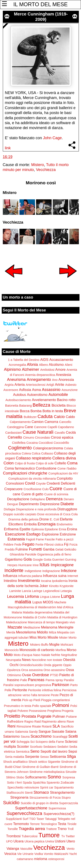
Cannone (40, 427)
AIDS (44, 360)
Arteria (20, 384)
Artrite (60, 384)
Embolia (30, 524)
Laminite (15, 591)
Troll (71, 829)
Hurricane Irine (29, 565)
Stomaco (41, 792)
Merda (11, 632)
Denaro (69, 499)
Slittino (11, 777)
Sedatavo (50, 747)
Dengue (13, 504)
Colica (36, 453)
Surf (25, 819)
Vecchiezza (46, 170)
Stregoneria (19, 797)
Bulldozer (30, 417)
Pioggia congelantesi (55, 700)
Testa (62, 824)
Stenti (29, 793)
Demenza (54, 499)
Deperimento (29, 504)
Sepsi (73, 751)
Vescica (10, 854)
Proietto (12, 716)
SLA (56, 726)
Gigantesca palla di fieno (54, 554)
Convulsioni (15, 483)
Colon (9, 463)
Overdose (41, 675)
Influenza (10, 576)
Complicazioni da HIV (63, 473)
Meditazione (32, 627)
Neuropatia (13, 660)
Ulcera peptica (35, 841)
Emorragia (47, 524)
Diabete (67, 504)
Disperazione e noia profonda (36, 509)
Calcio (59, 417)
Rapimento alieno (54, 722)
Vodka (39, 854)
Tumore (49, 835)
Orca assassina (32, 670)
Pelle (8, 690)
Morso (72, 650)
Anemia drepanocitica (40, 375)
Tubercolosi (30, 836)
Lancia (26, 591)
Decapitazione (18, 499)
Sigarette (54, 762)
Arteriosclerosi (36, 385)
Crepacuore (13, 489)
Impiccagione (62, 565)
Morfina (61, 650)
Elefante (66, 519)
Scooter (23, 746)
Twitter (70, 836)
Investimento (29, 581)
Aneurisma (16, 380)
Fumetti (35, 549)
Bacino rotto (66, 400)
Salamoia (22, 732)
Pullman (59, 716)
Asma (36, 390)
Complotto (65, 478)
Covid (30, 483)
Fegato (28, 544)
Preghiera (54, 711)
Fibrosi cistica (54, 545)
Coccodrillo (61, 443)
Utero (71, 841)
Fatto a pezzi (65, 539)
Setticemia (58, 757)
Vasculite (26, 849)
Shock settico (38, 762)
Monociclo (12, 650)
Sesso (44, 757)
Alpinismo (12, 369)
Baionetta (12, 406)
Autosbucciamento (18, 400)
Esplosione (50, 534)
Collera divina (64, 458)
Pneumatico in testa (17, 706)
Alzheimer (30, 369)
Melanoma (49, 627)
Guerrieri (58, 560)
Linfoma (32, 596)
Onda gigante (53, 665)
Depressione (50, 504)
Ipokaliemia (60, 581)
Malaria (17, 612)
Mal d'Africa (65, 607)
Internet (73, 576)
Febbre (9, 545)
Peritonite (20, 690)
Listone (55, 597)
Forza (73, 545)
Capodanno (66, 427)
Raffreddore (15, 722)
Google (38, 560)
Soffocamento (36, 777)
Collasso (47, 453)
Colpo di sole (45, 463)
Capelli (52, 427)
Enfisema (11, 529)
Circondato (43, 438)
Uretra (50, 841)
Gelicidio (70, 549)
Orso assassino (54, 670)
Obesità (69, 660)
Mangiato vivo (65, 622)
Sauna (25, 737)
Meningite (66, 627)
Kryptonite (67, 586)
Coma (72, 463)
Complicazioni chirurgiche (25, 473)
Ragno (29, 722)
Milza (52, 632)
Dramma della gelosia (23, 519)
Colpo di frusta (25, 463)
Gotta (47, 560)
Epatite (25, 529)
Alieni (69, 365)
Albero (43, 365)
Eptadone (51, 529)
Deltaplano (38, 499)
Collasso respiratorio (33, 458)
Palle (24, 680)
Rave (70, 722)
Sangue (45, 731)
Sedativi (63, 747)
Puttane (71, 717)
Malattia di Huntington (62, 617)
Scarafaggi (60, 737)
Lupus (37, 602)
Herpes (12, 565)
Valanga (13, 848)
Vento (71, 849)
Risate (37, 726)
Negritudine (69, 655)
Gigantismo (14, 559)
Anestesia (63, 375)
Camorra (51, 422)
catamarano (25, 859)
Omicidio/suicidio (31, 665)
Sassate (58, 731)
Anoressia (66, 380)
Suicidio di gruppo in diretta (40, 803)
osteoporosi (56, 859)
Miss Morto (38, 637)
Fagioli (30, 539)
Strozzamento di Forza (45, 798)
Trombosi (13, 836)
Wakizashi (61, 854)
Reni (12, 726)
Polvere (23, 711)
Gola (28, 559)
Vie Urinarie (25, 854)
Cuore (56, 489)
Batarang (25, 406)
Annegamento (39, 380)
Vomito (49, 854)
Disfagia (10, 509)
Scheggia (23, 742)
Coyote (41, 484)
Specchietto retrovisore (23, 787)
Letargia (66, 591)
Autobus (20, 395)
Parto (74, 685)
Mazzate (15, 627)
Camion (38, 422)
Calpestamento (20, 422)
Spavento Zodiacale (60, 783)
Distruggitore (67, 509)
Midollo (42, 632)
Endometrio (65, 524)
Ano (55, 380)
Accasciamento (61, 360)
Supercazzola (69, 803)
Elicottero (16, 524)
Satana (71, 731)
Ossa (70, 670)
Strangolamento (62, 792)
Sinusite (71, 772)
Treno (62, 829)
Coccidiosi (46, 443)
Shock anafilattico (15, 762)
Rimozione (24, 726)
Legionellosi (51, 591)
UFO (9, 841)
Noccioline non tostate (47, 660)
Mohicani (67, 645)
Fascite (50, 539)
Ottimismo (14, 675)
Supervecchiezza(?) (59, 814)
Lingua (45, 597)
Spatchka (39, 783)
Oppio (67, 665)
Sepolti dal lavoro (54, 751)
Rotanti (47, 726)
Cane (29, 427)
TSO (32, 819)
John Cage (52, 138)
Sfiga (71, 757)
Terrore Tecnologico (43, 824)
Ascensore (11, 390)
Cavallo (60, 433)
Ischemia (32, 586)
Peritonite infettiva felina (45, 690)
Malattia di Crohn (35, 617)
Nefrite (56, 655)
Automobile (58, 395)
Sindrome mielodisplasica (47, 772)
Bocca (25, 411)
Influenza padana (30, 576)
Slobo (20, 777)
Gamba (49, 549)
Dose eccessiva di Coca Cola (57, 514)
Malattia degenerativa (38, 612)
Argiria (9, 385)
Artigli (50, 385)
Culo (45, 489)
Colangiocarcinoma (48, 448)
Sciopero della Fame (50, 742)
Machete (60, 602)
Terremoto (21, 824)
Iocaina (46, 581)
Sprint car (47, 787)
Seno (35, 751)
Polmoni (60, 705)
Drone (44, 519)
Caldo (70, 417)
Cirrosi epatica (62, 437)
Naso (37, 655)
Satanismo (11, 736)
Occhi (14, 665)
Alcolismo (56, 365)
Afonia (32, 365)
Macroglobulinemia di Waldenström (32, 607)
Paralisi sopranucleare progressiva (27, 685)
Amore (60, 369)
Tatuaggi (51, 819)
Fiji (66, 544)
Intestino (10, 581)
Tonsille (13, 829)
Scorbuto (36, 747)
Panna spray (54, 680)
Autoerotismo (37, 395)
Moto (8, 655)
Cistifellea (19, 443)
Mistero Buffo (39, 645)
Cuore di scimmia (56, 494)
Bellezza (41, 405)
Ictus (44, 565)
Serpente (32, 757)
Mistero (38, 165)
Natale (46, 655)
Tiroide (72, 824)
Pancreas (36, 680)
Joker (44, 586)
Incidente (14, 570)
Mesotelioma (26, 632)
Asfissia (25, 390)
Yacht (73, 854)
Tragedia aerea (32, 829)
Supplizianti (14, 819)
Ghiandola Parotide (23, 554)
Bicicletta (59, 405)
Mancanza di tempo (41, 622)
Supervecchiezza (24, 813)
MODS (48, 602)
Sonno (54, 777)
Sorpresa (69, 777)
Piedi (37, 700)
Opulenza (14, 670)
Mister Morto (68, 638)
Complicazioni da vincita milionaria (32, 479)
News (26, 660)
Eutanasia (16, 539)
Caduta (45, 416)
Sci (32, 742)
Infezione (69, 571)
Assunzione (70, 390)
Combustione (46, 468)
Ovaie (27, 675)
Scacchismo (41, 736)
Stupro (66, 798)
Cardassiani (13, 433)
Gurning (71, 560)
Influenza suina (55, 576)
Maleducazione (17, 622)
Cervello (15, 437)
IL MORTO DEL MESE (40, 4)
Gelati (59, 549)
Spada (27, 783)
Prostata (29, 716)
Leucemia (16, 596)
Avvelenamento (44, 400)
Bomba (36, 411)
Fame (40, 539)
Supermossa (57, 808)
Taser (40, 819)
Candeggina (16, 427)
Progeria (68, 711)
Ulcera (18, 841)
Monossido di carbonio (37, 650)
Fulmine (22, 549)
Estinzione (68, 534)
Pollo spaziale (42, 706)
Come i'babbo (67, 468)
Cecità (71, 432)
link (8, 148)
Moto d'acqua (23, 655)
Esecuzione (15, 534)
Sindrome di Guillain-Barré (40, 767)
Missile (53, 637)
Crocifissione (32, 489)
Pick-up (27, 700)
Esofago (33, 534)
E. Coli (54, 519)
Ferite (39, 545)
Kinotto (54, 586)
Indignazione (51, 571)
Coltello (60, 463)
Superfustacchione (31, 808)
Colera (26, 453)
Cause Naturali (38, 432)
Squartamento (64, 787)
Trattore (51, 829)
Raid (38, 722)
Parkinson (60, 685)
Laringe (37, 591)
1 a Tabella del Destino (24, 360)
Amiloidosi (47, 370)
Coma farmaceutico (20, 468)
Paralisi (69, 680)
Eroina (72, 529)
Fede (18, 545)
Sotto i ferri (14, 783)
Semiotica (23, 752)
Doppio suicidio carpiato (20, 514)
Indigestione (33, 571)
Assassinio (51, 390)
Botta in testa (53, 411)
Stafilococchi (15, 793)
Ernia (62, 529)
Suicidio (11, 803)
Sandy (33, 732)
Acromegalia (17, 365)
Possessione (38, 711)
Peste (55, 695)
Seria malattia (15, 757)
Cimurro (29, 438)
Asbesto (71, 385)
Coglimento (20, 448)
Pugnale (44, 716)
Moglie (54, 644)
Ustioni (60, 841)
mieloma (40, 859)
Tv (63, 836)
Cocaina (32, 443)
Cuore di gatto (32, 494)
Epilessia (38, 529)
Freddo (10, 549)
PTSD (54, 675)
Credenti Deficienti (61, 483)
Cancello (65, 422)
